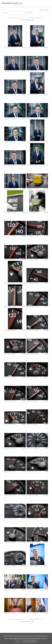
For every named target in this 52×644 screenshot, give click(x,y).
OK (17, 641)
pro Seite (26, 20)
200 (32, 20)
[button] (30, 13)
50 (26, 20)
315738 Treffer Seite (15, 18)
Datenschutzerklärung (30, 641)
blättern (37, 18)
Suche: (5, 13)
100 (29, 20)
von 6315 (32, 18)
